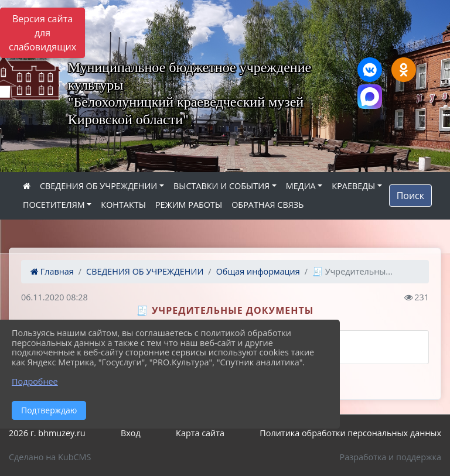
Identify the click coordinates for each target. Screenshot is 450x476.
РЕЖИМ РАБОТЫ (189, 205)
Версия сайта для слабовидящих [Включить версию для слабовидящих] (42, 33)
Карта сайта (200, 433)
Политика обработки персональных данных (350, 433)
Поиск (410, 196)
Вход (131, 433)
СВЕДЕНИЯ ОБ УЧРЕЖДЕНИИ (98, 186)
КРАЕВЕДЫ (353, 186)
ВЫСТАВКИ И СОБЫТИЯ (221, 186)
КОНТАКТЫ (123, 205)
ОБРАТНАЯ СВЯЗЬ (267, 205)
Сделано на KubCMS (50, 457)
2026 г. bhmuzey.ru (47, 433)
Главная (52, 271)
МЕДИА (301, 186)
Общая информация (258, 271)
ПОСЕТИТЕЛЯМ (54, 205)
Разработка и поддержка (391, 457)
